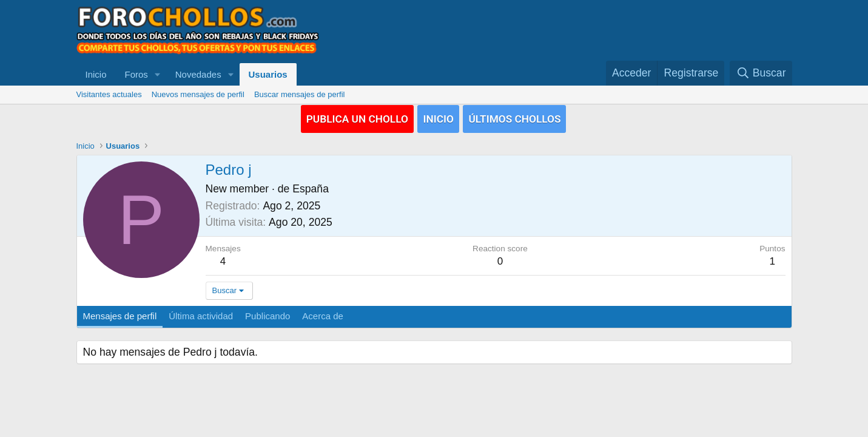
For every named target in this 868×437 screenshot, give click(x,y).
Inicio (96, 74)
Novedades (198, 74)
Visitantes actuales (109, 94)
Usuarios (268, 74)
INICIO (438, 118)
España (311, 189)
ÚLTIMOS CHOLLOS (516, 118)
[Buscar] (761, 73)
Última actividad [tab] (201, 316)
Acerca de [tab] (323, 316)
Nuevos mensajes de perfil (198, 94)
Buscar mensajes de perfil (300, 94)
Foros (136, 74)
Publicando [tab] (267, 316)
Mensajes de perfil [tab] (120, 316)
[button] (158, 74)
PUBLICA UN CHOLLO (356, 118)
